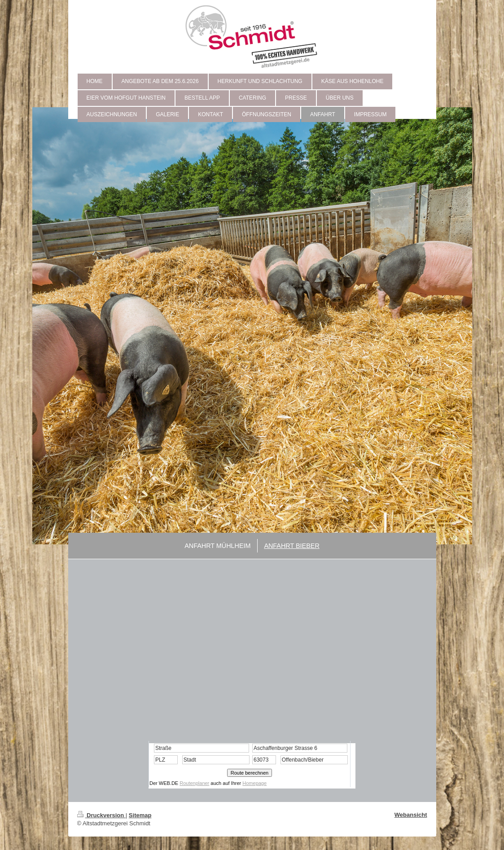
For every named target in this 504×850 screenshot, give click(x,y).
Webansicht (411, 815)
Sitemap (140, 815)
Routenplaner (194, 783)
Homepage (254, 783)
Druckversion (101, 815)
